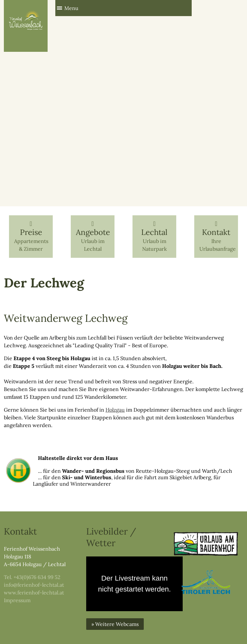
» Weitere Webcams (115, 624)
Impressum (17, 600)
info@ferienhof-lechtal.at (34, 585)
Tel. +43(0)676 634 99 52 (32, 577)
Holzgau (115, 410)
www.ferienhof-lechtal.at (34, 593)
